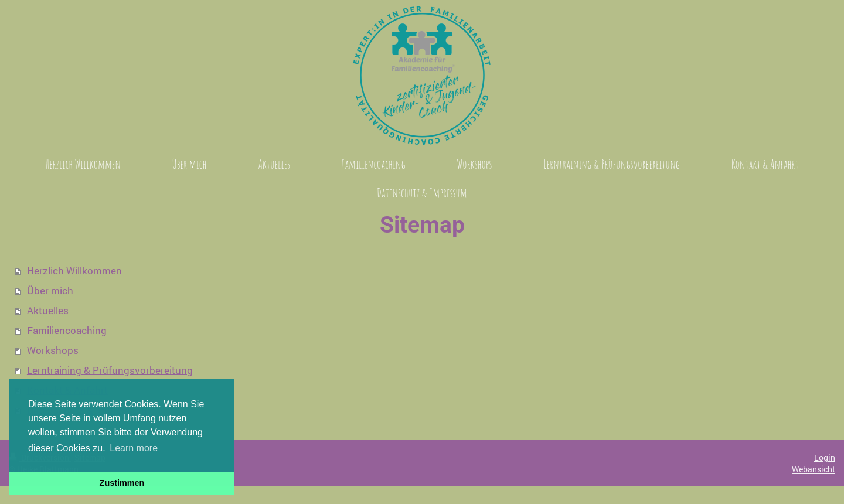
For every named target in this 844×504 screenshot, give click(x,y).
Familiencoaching (67, 330)
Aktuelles (48, 310)
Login (825, 457)
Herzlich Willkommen (74, 270)
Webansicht (814, 469)
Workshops (53, 350)
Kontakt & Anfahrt (67, 390)
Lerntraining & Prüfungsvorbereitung (110, 370)
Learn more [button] (134, 448)
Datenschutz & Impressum (87, 410)
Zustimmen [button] (122, 483)
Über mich (50, 290)
